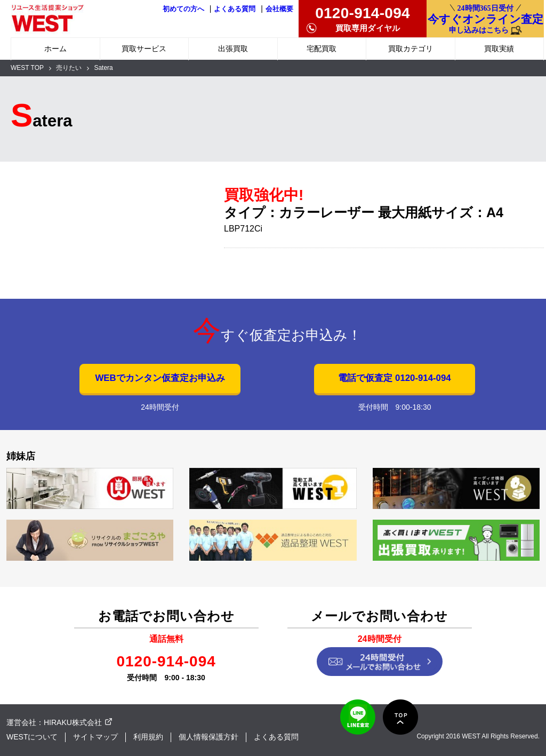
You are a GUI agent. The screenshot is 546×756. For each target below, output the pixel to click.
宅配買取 (322, 49)
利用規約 (148, 737)
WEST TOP (27, 68)
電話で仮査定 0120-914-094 (394, 378)
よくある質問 (235, 9)
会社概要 (279, 9)
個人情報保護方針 (208, 737)
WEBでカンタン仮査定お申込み (160, 378)
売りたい (69, 68)
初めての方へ (183, 9)
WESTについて (32, 737)
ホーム (55, 49)
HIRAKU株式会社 (73, 722)
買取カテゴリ (411, 49)
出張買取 (233, 49)
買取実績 (499, 49)
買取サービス (144, 49)
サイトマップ (95, 737)
